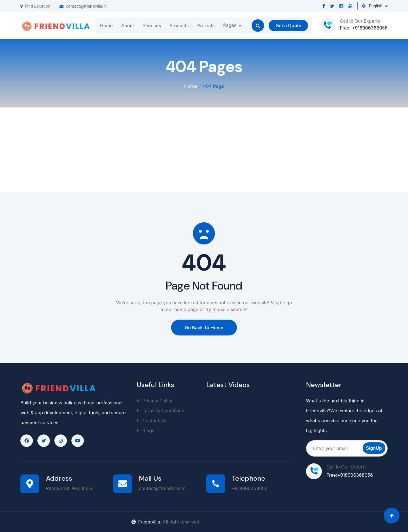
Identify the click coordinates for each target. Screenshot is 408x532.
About (128, 26)
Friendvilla (146, 522)
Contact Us (151, 421)
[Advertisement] (204, 150)
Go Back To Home (204, 328)
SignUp (374, 448)
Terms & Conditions (160, 411)
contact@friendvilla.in (83, 6)
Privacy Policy (154, 401)
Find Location (35, 6)
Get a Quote (288, 26)
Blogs (145, 430)
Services (152, 26)
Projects (206, 26)
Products (179, 26)
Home (106, 26)
